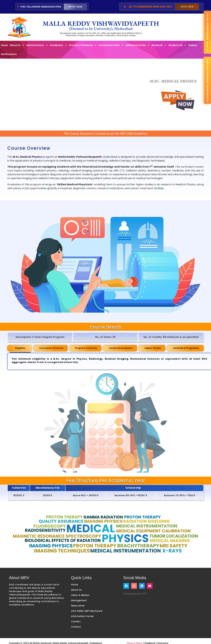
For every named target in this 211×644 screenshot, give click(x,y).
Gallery (193, 45)
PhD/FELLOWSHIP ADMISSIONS (208, 80)
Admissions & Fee (138, 45)
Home (4, 45)
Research (159, 45)
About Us (17, 45)
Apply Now (75, 7)
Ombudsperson (132, 594)
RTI (144, 594)
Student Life (177, 45)
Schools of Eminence (83, 45)
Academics (58, 45)
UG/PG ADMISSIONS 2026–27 (208, 32)
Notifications (9, 54)
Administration (37, 45)
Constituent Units (111, 45)
